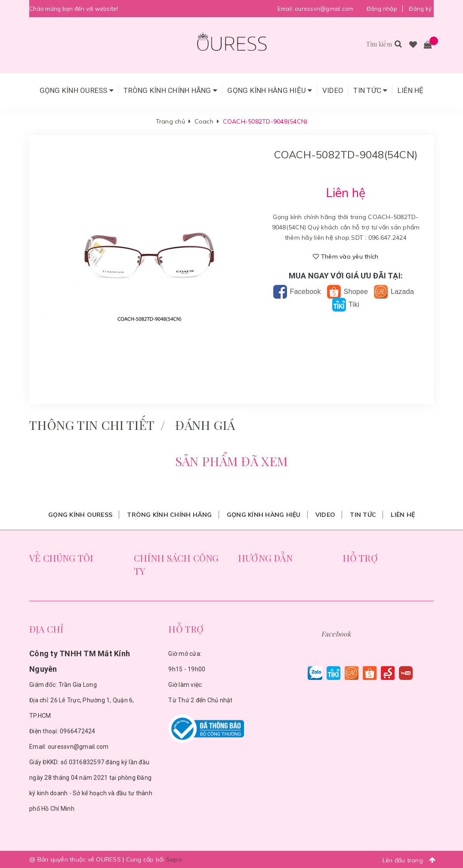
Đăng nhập (382, 9)
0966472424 (78, 731)
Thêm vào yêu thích (346, 256)
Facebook (297, 292)
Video (333, 90)
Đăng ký (420, 9)
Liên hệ (411, 90)
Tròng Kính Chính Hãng (170, 90)
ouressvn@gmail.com (324, 9)
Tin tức (370, 90)
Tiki (346, 304)
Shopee (347, 292)
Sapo (174, 859)
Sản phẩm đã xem (231, 461)
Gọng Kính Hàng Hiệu (270, 90)
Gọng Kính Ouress (77, 90)
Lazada (394, 292)
